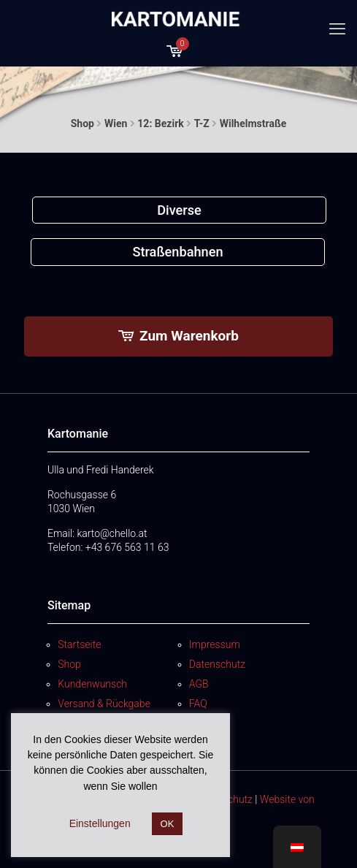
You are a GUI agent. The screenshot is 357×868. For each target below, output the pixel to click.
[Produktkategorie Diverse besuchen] (180, 210)
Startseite (79, 644)
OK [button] (168, 824)
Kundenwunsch (92, 684)
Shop (82, 123)
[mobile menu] (337, 29)
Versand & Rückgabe (104, 704)
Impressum (215, 644)
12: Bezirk (160, 123)
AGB (199, 684)
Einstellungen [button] (100, 823)
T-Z (202, 123)
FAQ (198, 704)
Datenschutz (217, 664)
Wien (116, 123)
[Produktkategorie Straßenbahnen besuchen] (178, 252)
